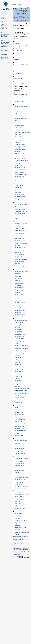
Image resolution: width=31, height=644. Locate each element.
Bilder (3, 33)
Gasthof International (19, 299)
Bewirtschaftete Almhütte (20, 45)
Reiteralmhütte (18, 498)
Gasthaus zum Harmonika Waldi (22, 271)
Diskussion (20, 5)
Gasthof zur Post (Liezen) (20, 479)
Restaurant (17, 83)
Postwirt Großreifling (19, 483)
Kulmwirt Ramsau (19, 378)
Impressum (15, 554)
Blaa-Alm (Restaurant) (20, 155)
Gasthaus (17, 60)
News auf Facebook (5, 42)
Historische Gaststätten (20, 64)
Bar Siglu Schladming (20, 146)
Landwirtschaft (4, 27)
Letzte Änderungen (5, 44)
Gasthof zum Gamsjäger (20, 240)
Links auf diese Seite (5, 51)
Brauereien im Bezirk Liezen (21, 160)
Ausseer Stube (18, 131)
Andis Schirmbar (18, 127)
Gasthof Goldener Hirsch (20, 247)
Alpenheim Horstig (19, 289)
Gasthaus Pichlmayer (20, 464)
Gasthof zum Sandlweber (20, 515)
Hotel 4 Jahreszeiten (19, 102)
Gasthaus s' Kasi (18, 331)
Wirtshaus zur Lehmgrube (21, 394)
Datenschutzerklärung (17, 552)
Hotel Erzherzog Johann (20, 213)
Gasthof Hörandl (18, 294)
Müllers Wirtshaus (19, 435)
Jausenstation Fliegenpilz (20, 230)
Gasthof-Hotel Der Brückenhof (22, 169)
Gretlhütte (17, 258)
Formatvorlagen (4, 46)
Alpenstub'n (17, 124)
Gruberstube (17, 263)
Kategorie (16, 539)
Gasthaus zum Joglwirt (20, 312)
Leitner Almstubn (18, 115)
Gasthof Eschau (18, 217)
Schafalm (17, 519)
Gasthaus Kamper (19, 326)
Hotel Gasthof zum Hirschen (21, 282)
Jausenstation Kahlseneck (21, 321)
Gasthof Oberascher (19, 448)
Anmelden (28, 1)
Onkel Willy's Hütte (19, 452)
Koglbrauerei (18, 363)
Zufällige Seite (4, 29)
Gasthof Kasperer (19, 333)
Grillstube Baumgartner (20, 148)
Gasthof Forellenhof (19, 234)
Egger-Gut (17, 206)
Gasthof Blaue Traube (20, 157)
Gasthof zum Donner (19, 194)
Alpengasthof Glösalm (20, 122)
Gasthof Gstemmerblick (20, 267)
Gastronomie (22, 539)
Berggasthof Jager (19, 309)
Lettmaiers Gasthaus (19, 397)
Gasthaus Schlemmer (20, 531)
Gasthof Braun (18, 162)
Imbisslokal (17, 69)
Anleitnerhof (17, 129)
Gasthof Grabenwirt (19, 251)
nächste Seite (24, 97)
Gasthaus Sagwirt (19, 513)
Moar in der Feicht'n (19, 421)
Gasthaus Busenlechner (20, 174)
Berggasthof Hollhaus (20, 284)
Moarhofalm (17, 425)
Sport (2, 22)
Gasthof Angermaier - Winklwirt (22, 265)
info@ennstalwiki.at (21, 21)
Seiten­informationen (5, 59)
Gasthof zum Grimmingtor (21, 260)
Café (16, 55)
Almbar (16, 113)
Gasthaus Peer (18, 460)
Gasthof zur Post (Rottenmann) (22, 481)
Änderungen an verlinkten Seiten (5, 53)
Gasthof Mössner (19, 432)
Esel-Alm (17, 219)
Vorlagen (3, 45)
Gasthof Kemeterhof (19, 336)
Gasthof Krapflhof (19, 370)
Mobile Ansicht (20, 554)
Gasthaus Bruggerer (19, 164)
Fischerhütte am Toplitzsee (21, 223)
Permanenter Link (5, 57)
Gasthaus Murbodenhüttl (20, 430)
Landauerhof (18, 387)
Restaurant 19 (18, 503)
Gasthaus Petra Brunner (20, 167)
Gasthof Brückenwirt (19, 171)
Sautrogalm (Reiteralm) (20, 517)
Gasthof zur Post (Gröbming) (21, 477)
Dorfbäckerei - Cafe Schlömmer (22, 533)
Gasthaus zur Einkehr (20, 208)
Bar (15, 43)
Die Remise (17, 191)
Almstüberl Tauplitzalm (20, 117)
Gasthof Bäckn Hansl (19, 176)
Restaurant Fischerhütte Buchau (22, 225)
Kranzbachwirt (18, 368)
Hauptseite (3, 16)
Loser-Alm (17, 401)
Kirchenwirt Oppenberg (20, 454)
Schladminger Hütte (19, 524)
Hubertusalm (18, 293)
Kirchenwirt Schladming (20, 352)
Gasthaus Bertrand (19, 151)
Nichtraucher (18, 444)
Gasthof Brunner (18, 166)
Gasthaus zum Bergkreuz (20, 150)
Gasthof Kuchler (18, 375)
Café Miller (17, 416)
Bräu (16, 49)
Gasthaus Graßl (18, 256)
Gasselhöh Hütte (18, 242)
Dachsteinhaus (18, 187)
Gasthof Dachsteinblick (20, 186)
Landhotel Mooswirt (19, 427)
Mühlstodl (17, 434)
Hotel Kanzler (18, 328)
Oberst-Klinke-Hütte (19, 450)
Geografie (3, 17)
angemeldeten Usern (19, 10)
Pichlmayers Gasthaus (20, 465)
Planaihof (17, 467)
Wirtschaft (3, 26)
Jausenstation (18, 74)
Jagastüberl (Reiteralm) (20, 307)
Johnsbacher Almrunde (20, 314)
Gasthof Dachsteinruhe (20, 189)
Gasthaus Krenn (18, 371)
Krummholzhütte (18, 373)
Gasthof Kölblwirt (19, 380)
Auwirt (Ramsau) (18, 136)
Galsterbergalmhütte (19, 238)
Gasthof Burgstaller (19, 173)
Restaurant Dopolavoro (20, 196)
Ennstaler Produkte (5, 34)
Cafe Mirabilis (18, 418)
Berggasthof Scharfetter (20, 520)
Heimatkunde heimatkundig (4, 36)
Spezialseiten (4, 54)
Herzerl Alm (17, 280)
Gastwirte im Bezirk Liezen (21, 244)
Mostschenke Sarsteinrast (21, 428)
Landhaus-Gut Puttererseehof (21, 486)
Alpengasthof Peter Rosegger (21, 462)
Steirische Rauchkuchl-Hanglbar (22, 493)
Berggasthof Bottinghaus (20, 158)
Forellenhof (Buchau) (19, 232)
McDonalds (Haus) (19, 409)
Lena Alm (17, 396)
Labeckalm (17, 385)
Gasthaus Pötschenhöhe (20, 488)
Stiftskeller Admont (19, 110)
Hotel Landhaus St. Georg (21, 390)
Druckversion (4, 56)
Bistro (16, 47)
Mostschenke (18, 78)
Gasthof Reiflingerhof (19, 496)
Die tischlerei (18, 193)
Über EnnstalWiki (25, 552)
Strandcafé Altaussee (20, 126)
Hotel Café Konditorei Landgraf (22, 388)
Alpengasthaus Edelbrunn (21, 204)
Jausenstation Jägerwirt (20, 316)
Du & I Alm (17, 200)
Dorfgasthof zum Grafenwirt (21, 254)
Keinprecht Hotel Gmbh (20, 335)
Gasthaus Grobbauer (19, 261)
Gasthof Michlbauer (19, 414)
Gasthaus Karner (19, 329)
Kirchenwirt (17, 340)
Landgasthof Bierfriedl (20, 153)
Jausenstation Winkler (20, 311)
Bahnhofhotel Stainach (20, 144)
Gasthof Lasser (18, 392)
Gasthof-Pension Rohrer (20, 509)
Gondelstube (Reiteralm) (20, 249)
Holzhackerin (18, 285)
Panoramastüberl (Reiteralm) (21, 458)
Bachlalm (17, 143)
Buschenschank (18, 50)
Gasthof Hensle (18, 275)
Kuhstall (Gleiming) (19, 377)
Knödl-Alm (17, 361)
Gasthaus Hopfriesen (19, 287)
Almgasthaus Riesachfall (20, 505)
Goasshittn (17, 246)
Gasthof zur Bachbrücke (20, 141)
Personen (3, 20)
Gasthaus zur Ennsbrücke (21, 210)
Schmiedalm (17, 534)
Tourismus (3, 23)
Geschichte (4, 19)
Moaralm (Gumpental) (20, 423)
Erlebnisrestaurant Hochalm (21, 211)
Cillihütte (17, 181)
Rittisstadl (17, 507)
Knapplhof (17, 359)
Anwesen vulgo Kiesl (19, 338)
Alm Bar (16, 112)
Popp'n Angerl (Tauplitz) (20, 469)
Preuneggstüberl (18, 485)
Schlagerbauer (18, 526)
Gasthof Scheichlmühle (20, 522)
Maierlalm (17, 407)
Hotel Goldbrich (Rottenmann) (22, 291)
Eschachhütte (18, 215)
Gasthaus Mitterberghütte (20, 420)
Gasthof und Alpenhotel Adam (21, 106)
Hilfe (29, 24)
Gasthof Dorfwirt (18, 198)
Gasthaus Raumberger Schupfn (22, 495)
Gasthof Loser (18, 399)
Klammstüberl (18, 357)
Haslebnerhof (18, 273)
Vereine (3, 24)
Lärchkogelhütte (18, 403)
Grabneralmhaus (18, 253)
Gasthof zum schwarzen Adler (22, 108)
